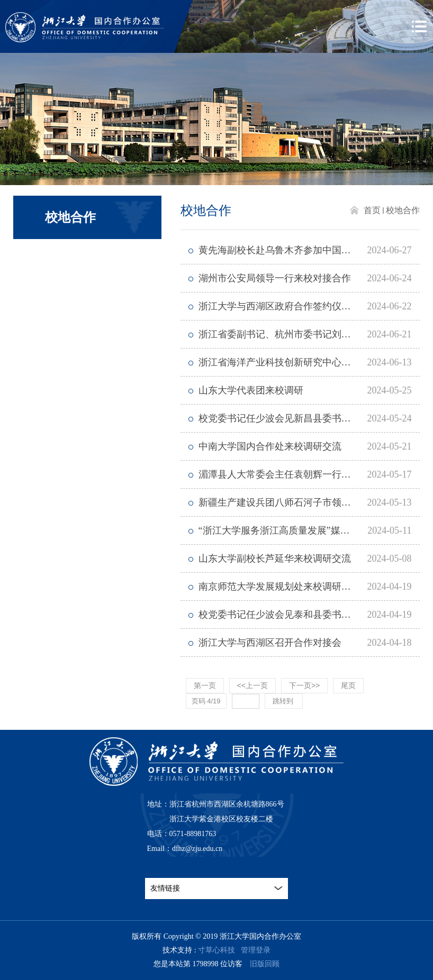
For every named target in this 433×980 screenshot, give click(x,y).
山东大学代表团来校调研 (251, 390)
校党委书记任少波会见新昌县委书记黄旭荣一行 (299, 418)
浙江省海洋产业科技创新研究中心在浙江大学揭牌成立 (309, 362)
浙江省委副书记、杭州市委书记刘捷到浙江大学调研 (308, 334)
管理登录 (256, 950)
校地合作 (403, 210)
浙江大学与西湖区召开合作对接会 (270, 643)
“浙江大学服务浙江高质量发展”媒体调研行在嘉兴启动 (309, 530)
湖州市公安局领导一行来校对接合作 (275, 278)
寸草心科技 (216, 950)
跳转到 (284, 701)
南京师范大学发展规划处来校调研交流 (279, 587)
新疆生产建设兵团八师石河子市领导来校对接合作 (303, 502)
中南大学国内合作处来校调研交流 (270, 446)
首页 (372, 210)
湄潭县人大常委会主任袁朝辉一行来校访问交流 (299, 474)
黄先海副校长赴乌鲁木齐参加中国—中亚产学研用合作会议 (309, 250)
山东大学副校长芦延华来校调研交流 (275, 558)
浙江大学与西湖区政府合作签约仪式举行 (284, 306)
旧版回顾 (265, 964)
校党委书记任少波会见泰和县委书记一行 (284, 615)
